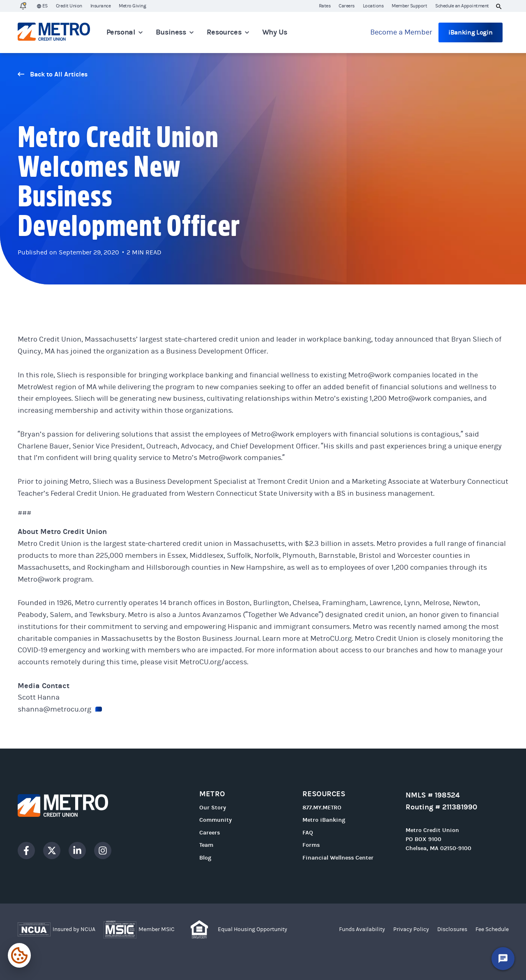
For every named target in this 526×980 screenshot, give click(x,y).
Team (206, 845)
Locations (373, 6)
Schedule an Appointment (462, 6)
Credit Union (69, 6)
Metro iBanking (324, 820)
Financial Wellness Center (338, 858)
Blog (205, 858)
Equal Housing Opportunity (253, 929)
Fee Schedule (492, 929)
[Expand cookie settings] (19, 955)
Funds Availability (362, 929)
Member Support (409, 6)
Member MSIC (157, 929)
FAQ (308, 833)
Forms (311, 845)
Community (216, 820)
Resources (228, 32)
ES (42, 6)
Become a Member (401, 32)
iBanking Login (471, 32)
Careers (347, 6)
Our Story (213, 808)
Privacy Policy (411, 929)
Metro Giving (132, 6)
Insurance (101, 6)
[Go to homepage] (54, 32)
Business (175, 32)
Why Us (275, 32)
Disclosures (452, 929)
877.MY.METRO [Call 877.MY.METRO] (322, 808)
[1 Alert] (23, 6)
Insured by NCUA (74, 929)
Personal (125, 32)
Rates (325, 6)
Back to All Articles (53, 74)
